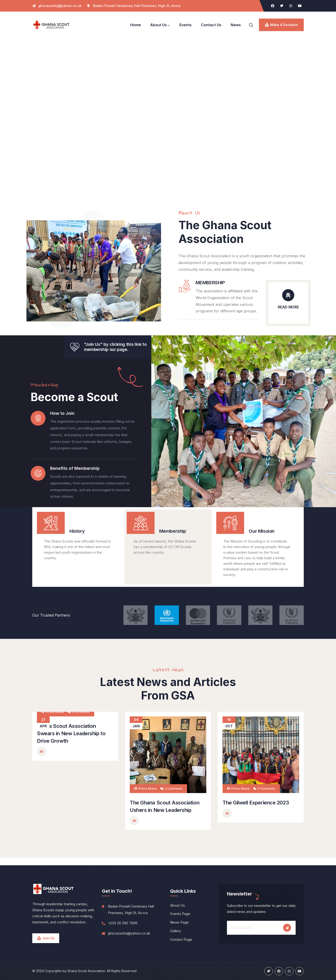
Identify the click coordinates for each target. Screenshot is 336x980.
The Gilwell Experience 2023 (256, 803)
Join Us (48, 938)
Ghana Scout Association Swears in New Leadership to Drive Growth (71, 810)
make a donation (284, 25)
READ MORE (288, 307)
